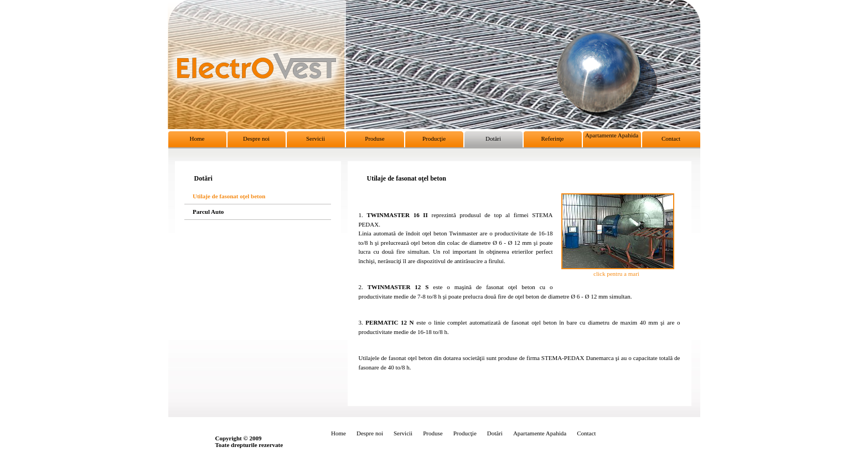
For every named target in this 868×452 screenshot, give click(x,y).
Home (197, 138)
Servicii (316, 138)
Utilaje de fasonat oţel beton (229, 196)
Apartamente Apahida (612, 135)
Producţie (434, 138)
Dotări (493, 138)
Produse (374, 138)
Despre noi (256, 138)
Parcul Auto (208, 212)
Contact (671, 138)
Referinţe (553, 138)
